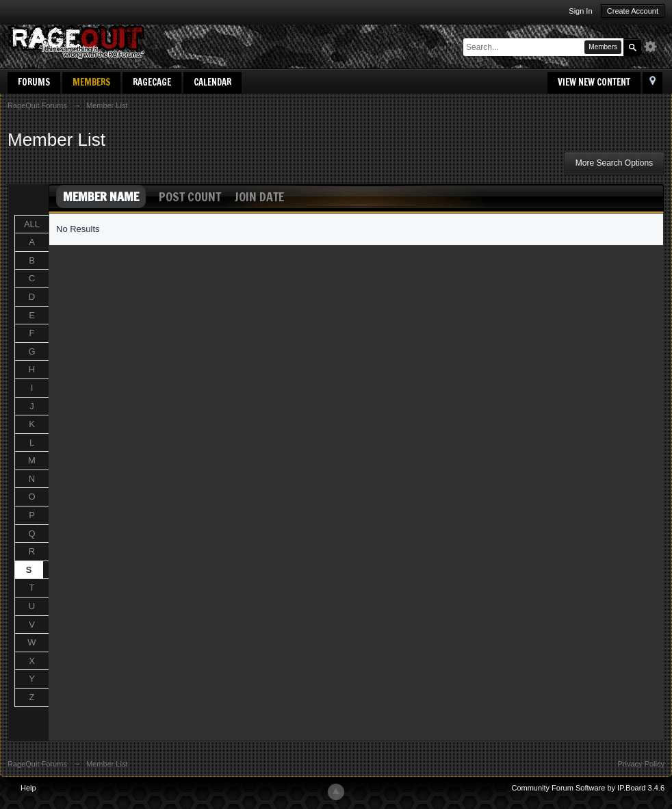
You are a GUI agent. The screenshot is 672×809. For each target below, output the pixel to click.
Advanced (654, 47)
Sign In (580, 11)
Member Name (101, 196)
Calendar (212, 82)
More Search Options (614, 163)
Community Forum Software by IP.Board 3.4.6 (588, 788)
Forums (34, 82)
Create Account (633, 11)
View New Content (594, 82)
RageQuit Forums (37, 764)
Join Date (259, 196)
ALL (32, 224)
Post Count (190, 196)
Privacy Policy (641, 764)
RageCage (152, 82)
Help (28, 788)
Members (91, 82)
